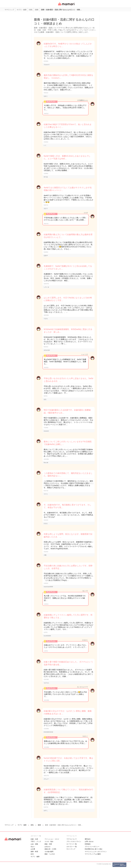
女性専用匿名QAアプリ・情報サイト (66, 6)
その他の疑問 (49, 852)
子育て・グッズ (36, 842)
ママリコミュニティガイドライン (96, 852)
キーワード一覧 (72, 844)
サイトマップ (71, 849)
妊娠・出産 (34, 839)
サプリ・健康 (35, 857)
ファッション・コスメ (52, 839)
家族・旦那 (48, 844)
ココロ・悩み (49, 842)
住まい (33, 847)
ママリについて (72, 839)
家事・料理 (34, 852)
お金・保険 (34, 844)
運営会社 (88, 839)
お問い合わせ (89, 842)
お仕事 (33, 849)
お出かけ (47, 847)
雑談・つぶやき (50, 854)
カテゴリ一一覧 (72, 847)
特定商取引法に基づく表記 (94, 849)
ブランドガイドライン (74, 842)
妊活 (32, 854)
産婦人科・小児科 (50, 849)
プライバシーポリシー (92, 847)
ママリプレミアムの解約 (93, 854)
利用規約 (88, 844)
